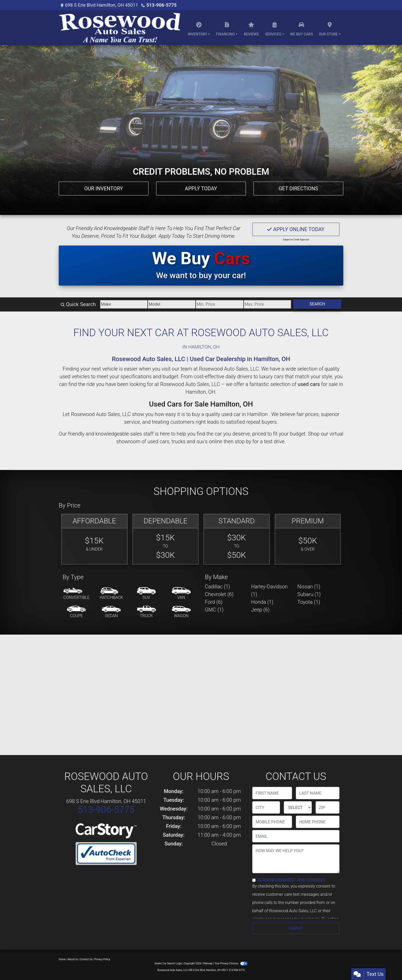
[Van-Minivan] (181, 594)
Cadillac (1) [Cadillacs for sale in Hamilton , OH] (217, 587)
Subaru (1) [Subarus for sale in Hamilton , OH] (309, 594)
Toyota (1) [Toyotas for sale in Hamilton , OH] (309, 602)
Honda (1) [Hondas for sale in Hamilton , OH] (262, 602)
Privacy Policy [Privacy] (102, 959)
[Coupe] (76, 612)
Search (317, 304)
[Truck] (146, 612)
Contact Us (86, 959)
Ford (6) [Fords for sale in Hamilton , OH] (214, 602)
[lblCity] (266, 807)
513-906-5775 (161, 5)
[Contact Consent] (254, 880)
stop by (243, 441)
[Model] (172, 304)
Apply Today (201, 189)
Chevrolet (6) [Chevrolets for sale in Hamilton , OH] (219, 594)
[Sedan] (111, 612)
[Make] (124, 304)
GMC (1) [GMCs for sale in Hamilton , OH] (214, 610)
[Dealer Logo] (120, 28)
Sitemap (208, 963)
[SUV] (146, 594)
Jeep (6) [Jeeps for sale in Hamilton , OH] (260, 610)
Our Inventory (103, 189)
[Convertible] (76, 594)
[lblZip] (328, 807)
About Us (73, 959)
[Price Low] (220, 304)
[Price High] (268, 304)
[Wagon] (181, 612)
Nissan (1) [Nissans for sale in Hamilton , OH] (309, 587)
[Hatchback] (112, 594)
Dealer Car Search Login (168, 963)
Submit (296, 928)
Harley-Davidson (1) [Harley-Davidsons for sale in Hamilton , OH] (269, 590)
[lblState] (298, 807)
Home (62, 959)
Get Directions (298, 189)
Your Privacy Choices (231, 963)
